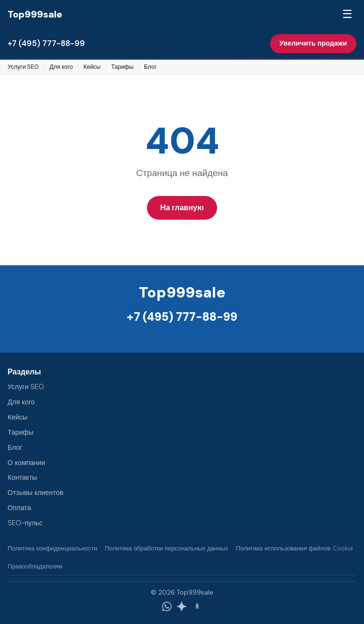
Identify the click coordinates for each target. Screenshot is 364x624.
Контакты (22, 477)
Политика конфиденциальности (52, 548)
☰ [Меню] (347, 14)
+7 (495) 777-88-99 (46, 43)
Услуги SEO (23, 67)
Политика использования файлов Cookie (294, 548)
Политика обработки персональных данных (166, 548)
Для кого (61, 67)
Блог (150, 67)
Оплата (19, 508)
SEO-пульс (25, 523)
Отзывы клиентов (36, 493)
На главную (182, 208)
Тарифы (122, 67)
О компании (26, 463)
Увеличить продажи (313, 43)
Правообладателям (35, 566)
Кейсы (92, 67)
